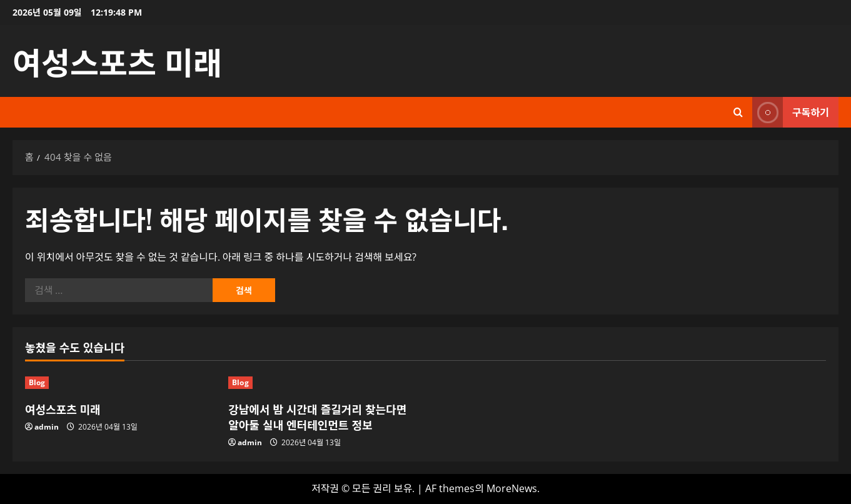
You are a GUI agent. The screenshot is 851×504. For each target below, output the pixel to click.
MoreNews (512, 488)
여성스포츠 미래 (117, 61)
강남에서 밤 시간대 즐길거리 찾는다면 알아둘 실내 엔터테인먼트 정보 (317, 417)
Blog (37, 382)
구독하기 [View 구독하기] (791, 112)
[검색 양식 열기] (738, 112)
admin (47, 427)
